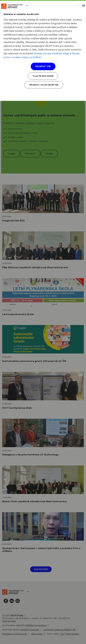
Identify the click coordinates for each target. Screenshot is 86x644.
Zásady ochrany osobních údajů (52, 53)
